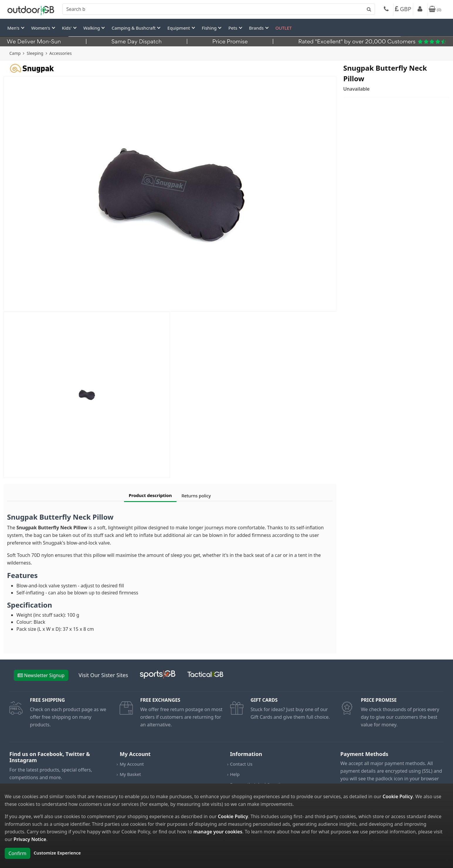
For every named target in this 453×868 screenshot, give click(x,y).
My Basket (130, 774)
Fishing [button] (210, 28)
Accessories (60, 53)
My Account (132, 764)
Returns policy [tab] (196, 496)
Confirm (17, 853)
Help (235, 774)
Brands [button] (257, 28)
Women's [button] (41, 28)
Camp (15, 53)
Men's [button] (14, 28)
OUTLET (284, 28)
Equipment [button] (179, 28)
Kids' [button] (67, 28)
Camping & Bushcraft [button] (134, 28)
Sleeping (35, 53)
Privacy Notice (30, 839)
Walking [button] (92, 28)
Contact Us (241, 764)
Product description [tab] (150, 495)
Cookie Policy (398, 796)
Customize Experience (57, 853)
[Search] (219, 9)
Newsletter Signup (41, 675)
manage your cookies (218, 832)
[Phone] (386, 10)
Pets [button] (233, 28)
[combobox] (219, 9)
